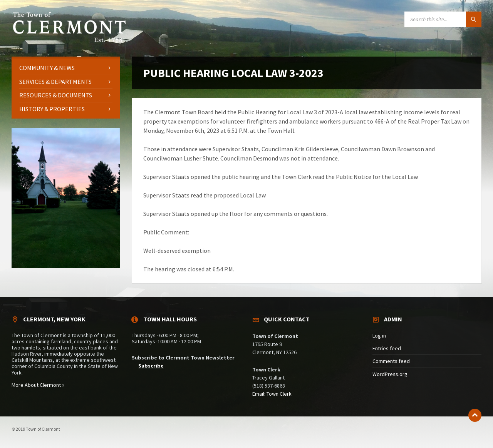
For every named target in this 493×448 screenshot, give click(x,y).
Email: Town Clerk (272, 394)
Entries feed (387, 348)
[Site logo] (69, 41)
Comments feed (391, 361)
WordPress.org (390, 374)
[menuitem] (66, 68)
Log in (379, 336)
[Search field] (443, 19)
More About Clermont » (38, 385)
